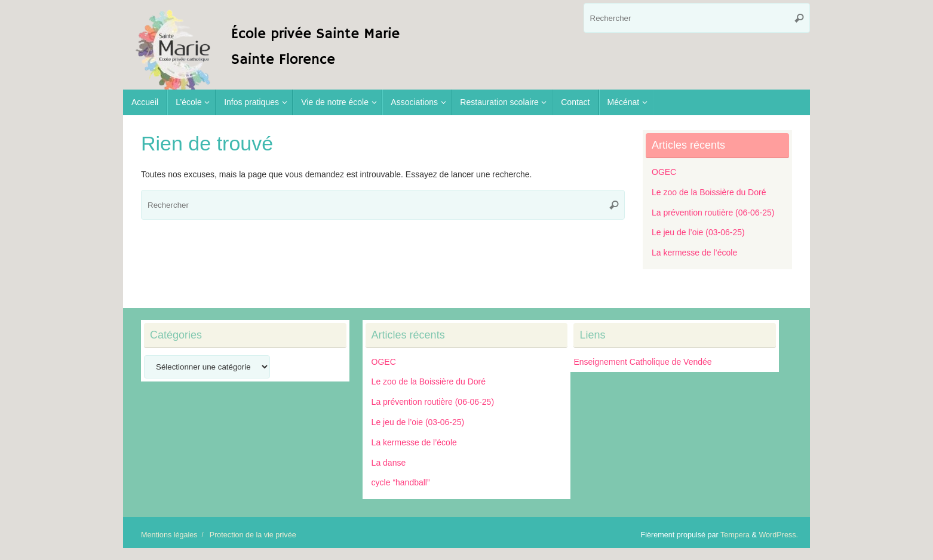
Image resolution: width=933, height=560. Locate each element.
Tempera (735, 535)
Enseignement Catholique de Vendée (642, 362)
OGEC (664, 172)
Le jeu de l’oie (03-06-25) (698, 232)
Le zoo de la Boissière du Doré (709, 192)
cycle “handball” (401, 482)
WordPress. (778, 535)
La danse (389, 463)
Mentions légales (169, 535)
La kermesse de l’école (694, 253)
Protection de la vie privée (253, 535)
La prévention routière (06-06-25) (713, 213)
